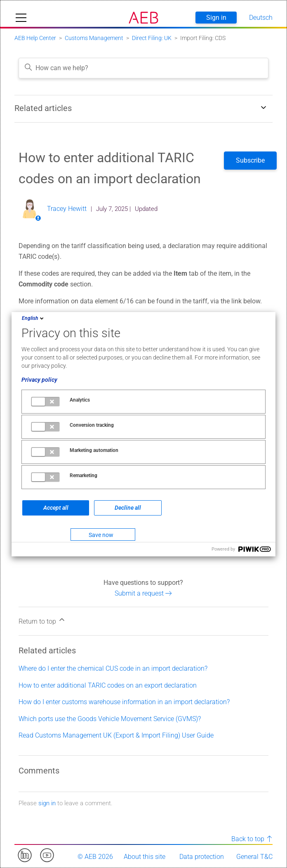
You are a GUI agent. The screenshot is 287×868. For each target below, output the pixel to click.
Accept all (56, 508)
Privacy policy (39, 380)
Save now (101, 535)
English (33, 318)
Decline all (128, 508)
